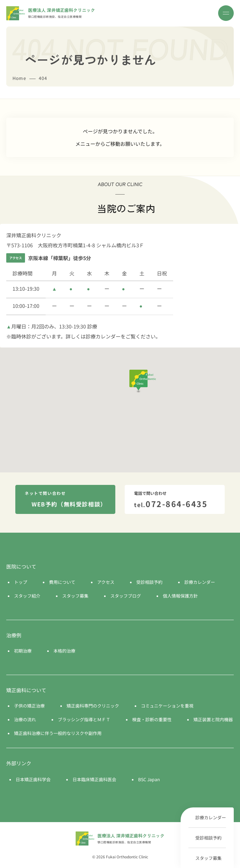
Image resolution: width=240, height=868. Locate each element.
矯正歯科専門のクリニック (93, 706)
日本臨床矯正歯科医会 (94, 779)
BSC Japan (149, 779)
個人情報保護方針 (180, 596)
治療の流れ (25, 719)
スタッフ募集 (208, 858)
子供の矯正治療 (29, 706)
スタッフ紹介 (27, 596)
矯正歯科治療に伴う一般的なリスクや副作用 (58, 733)
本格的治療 (64, 651)
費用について (62, 582)
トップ (21, 582)
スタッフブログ (126, 596)
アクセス (106, 582)
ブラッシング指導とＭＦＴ (84, 719)
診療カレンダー (211, 817)
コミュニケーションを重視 (167, 706)
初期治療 (23, 651)
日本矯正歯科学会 (33, 779)
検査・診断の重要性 (152, 719)
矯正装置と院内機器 (213, 719)
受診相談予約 (208, 838)
